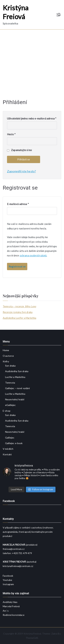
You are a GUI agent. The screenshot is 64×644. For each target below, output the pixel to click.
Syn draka (10, 366)
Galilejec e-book (14, 443)
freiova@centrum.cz (14, 549)
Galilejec (10, 438)
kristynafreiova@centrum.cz (18, 566)
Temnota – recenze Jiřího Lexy (19, 306)
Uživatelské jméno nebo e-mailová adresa (32, 118)
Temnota (10, 383)
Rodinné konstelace (14, 615)
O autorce (8, 356)
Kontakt (7, 454)
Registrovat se (17, 266)
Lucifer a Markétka (15, 377)
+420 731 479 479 (22, 553)
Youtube (7, 580)
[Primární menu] (59, 15)
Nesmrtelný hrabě (15, 399)
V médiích (8, 449)
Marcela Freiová (11, 606)
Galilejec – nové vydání (17, 388)
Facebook (8, 576)
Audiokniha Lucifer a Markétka (19, 318)
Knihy (6, 361)
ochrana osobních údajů (33, 255)
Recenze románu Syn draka (18, 312)
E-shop (7, 411)
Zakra (54, 634)
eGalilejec (10, 405)
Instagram (8, 584)
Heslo (11, 134)
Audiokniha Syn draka (17, 371)
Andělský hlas (10, 602)
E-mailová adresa (18, 204)
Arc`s (6, 611)
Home (6, 350)
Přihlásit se (24, 159)
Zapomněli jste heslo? (21, 171)
